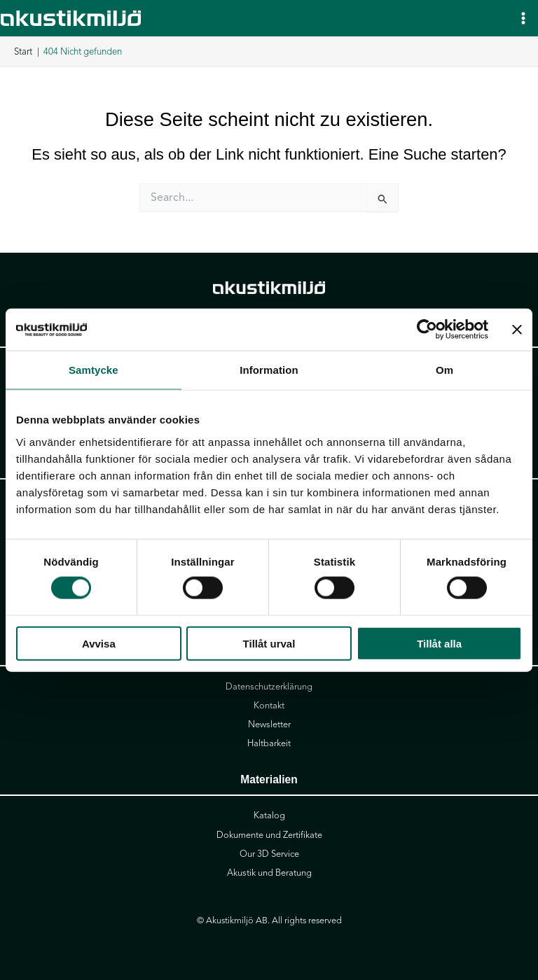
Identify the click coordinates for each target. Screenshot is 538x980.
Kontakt (269, 706)
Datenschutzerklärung (269, 687)
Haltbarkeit (269, 743)
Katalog (269, 815)
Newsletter (269, 724)
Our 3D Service (269, 854)
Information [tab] (269, 370)
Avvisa (99, 643)
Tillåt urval (269, 643)
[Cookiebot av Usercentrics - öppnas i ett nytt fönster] (427, 330)
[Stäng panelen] (517, 330)
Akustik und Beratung (269, 873)
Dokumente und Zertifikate (269, 835)
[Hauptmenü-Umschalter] (523, 18)
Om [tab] (444, 370)
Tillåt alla (439, 643)
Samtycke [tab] (94, 370)
